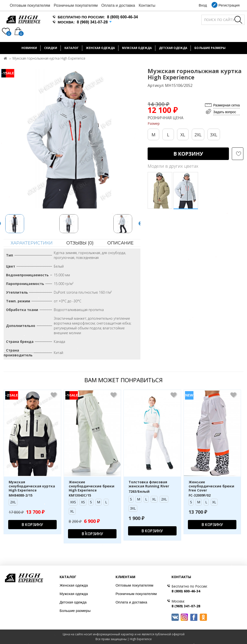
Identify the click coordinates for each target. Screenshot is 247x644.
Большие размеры (75, 611)
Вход (203, 5)
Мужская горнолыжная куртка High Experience (49, 58)
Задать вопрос (225, 112)
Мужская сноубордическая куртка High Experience (32, 486)
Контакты (147, 5)
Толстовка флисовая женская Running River (149, 484)
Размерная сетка (226, 105)
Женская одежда (100, 48)
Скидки (51, 48)
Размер (154, 123)
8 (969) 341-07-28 (92, 22)
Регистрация (229, 5)
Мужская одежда (137, 48)
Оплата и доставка (118, 5)
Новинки (29, 48)
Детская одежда (173, 48)
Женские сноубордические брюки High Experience (92, 486)
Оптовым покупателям (30, 5)
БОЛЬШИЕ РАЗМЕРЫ (210, 48)
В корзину (188, 154)
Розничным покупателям (76, 5)
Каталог (72, 48)
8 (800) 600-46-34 (123, 17)
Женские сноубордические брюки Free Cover (211, 486)
